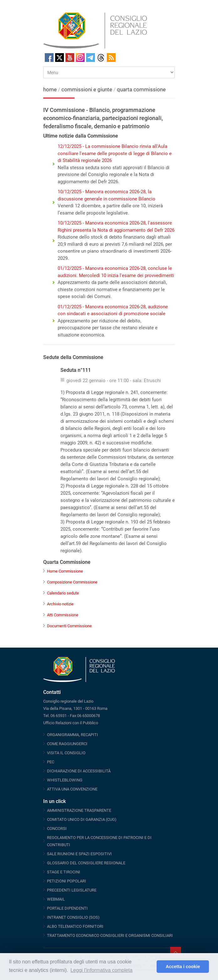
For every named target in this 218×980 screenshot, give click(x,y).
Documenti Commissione (69, 626)
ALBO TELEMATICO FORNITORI (75, 926)
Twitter (60, 58)
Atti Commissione (63, 615)
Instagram (80, 58)
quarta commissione (141, 89)
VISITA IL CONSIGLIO (66, 753)
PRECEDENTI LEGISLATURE (72, 890)
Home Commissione (65, 571)
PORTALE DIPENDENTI (67, 908)
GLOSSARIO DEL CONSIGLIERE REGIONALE (86, 863)
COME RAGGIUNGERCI (67, 744)
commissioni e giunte (87, 89)
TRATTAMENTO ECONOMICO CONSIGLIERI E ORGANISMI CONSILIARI (110, 935)
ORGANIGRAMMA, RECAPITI (73, 735)
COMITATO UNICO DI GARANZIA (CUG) (82, 819)
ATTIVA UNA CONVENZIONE (72, 789)
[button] (150, 967)
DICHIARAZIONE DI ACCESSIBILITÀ (79, 771)
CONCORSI (57, 828)
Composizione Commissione (72, 582)
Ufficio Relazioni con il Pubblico (71, 723)
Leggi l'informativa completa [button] (101, 970)
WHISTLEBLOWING (65, 780)
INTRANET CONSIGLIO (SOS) (73, 917)
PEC (51, 762)
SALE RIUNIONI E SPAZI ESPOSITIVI (79, 854)
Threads (101, 58)
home (50, 89)
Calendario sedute (63, 593)
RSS (111, 58)
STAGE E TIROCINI (64, 872)
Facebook (49, 58)
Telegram (91, 58)
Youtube (70, 58)
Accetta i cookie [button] (183, 967)
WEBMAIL (56, 899)
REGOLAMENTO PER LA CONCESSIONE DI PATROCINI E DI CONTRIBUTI (99, 841)
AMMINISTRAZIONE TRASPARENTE (79, 810)
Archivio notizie (60, 604)
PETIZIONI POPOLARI (67, 881)
